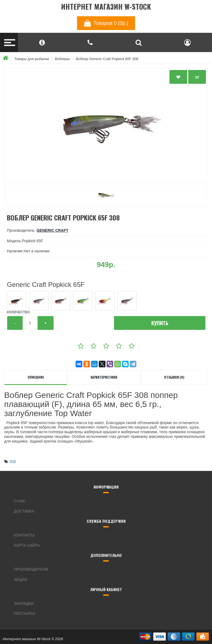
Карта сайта (27, 545)
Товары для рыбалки (32, 59)
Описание (36, 377)
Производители (31, 569)
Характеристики (104, 377)
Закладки (24, 603)
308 (13, 462)
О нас (20, 501)
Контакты (24, 535)
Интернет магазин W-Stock (106, 7)
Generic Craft (52, 230)
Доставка (24, 511)
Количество (18, 312)
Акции (20, 580)
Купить (160, 323)
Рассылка (24, 613)
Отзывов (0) (174, 377)
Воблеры (62, 59)
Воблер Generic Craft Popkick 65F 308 (107, 59)
